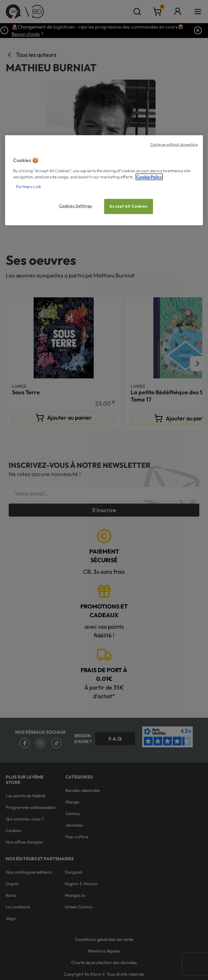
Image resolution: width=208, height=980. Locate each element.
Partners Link (28, 187)
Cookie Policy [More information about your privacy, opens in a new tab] (149, 177)
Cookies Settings (76, 206)
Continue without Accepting (174, 144)
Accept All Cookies (128, 206)
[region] (104, 180)
